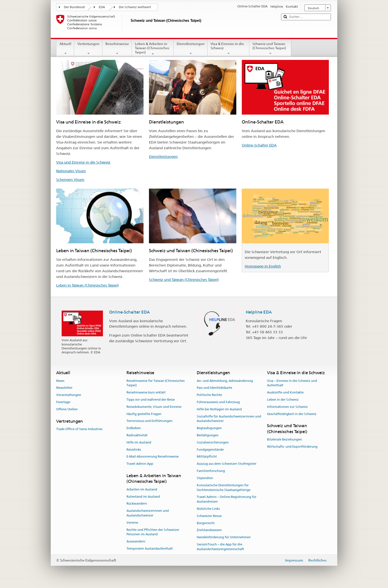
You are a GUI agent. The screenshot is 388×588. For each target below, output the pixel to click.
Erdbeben (134, 428)
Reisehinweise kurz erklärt (146, 392)
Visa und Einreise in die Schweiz (83, 162)
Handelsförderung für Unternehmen (224, 537)
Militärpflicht (207, 457)
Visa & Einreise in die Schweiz (229, 49)
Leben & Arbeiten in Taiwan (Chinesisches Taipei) (153, 49)
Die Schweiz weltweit (135, 7)
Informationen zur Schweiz (287, 407)
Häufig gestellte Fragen (144, 414)
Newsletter (64, 388)
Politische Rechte (209, 395)
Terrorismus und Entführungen (149, 421)
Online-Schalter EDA (259, 145)
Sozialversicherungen (213, 442)
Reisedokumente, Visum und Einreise (154, 407)
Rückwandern (137, 504)
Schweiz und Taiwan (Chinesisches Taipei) (270, 49)
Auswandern (136, 541)
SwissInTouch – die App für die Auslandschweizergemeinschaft (220, 547)
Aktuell (65, 49)
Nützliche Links (208, 509)
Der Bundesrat (74, 7)
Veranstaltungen (69, 395)
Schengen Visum (70, 180)
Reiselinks (134, 450)
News (60, 381)
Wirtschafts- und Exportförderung (292, 447)
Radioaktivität (137, 435)
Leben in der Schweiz (283, 400)
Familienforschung (211, 471)
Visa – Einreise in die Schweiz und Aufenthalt (292, 383)
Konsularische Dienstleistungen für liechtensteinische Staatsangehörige (224, 488)
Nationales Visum (71, 171)
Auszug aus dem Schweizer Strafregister (227, 464)
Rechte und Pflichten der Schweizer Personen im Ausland (153, 532)
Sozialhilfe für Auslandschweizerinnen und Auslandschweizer (229, 419)
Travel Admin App (140, 464)
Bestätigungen (208, 435)
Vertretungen (88, 49)
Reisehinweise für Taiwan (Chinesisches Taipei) (156, 383)
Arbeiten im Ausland (142, 489)
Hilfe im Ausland (139, 442)
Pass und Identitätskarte (214, 388)
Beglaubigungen (209, 428)
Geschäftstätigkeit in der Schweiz (292, 414)
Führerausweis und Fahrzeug (218, 402)
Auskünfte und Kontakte (285, 392)
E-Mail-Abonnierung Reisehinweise (153, 457)
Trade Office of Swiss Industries (79, 429)
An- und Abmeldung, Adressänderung (225, 381)
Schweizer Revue (209, 516)
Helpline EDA (259, 312)
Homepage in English (263, 266)
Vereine (132, 523)
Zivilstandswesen (209, 530)
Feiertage (63, 402)
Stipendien (205, 478)
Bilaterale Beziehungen (284, 439)
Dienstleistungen (191, 49)
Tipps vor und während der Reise (151, 400)
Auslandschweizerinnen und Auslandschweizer (148, 513)
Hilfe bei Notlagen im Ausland (219, 409)
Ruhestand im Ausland (143, 497)
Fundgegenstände (210, 450)
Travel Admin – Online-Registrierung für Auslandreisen (227, 499)
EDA (102, 7)
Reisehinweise (117, 49)
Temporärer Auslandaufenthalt (150, 549)
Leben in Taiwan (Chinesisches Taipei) (87, 285)
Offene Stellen (67, 409)
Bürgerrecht (206, 523)
